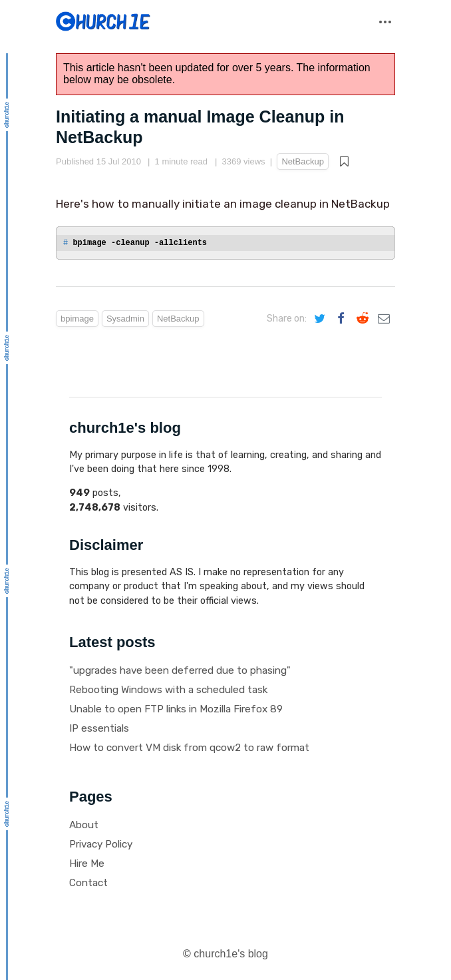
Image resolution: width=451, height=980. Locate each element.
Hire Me (87, 863)
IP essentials (99, 728)
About (84, 825)
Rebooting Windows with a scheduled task (168, 690)
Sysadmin (125, 319)
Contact (88, 883)
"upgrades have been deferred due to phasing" (180, 670)
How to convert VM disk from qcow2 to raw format (189, 748)
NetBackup (303, 161)
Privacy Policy (101, 844)
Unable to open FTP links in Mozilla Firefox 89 (176, 709)
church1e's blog (231, 954)
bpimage (77, 319)
